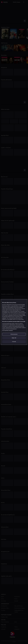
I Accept (14, 342)
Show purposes (14, 334)
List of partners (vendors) (7, 331)
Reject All (14, 338)
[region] (14, 322)
